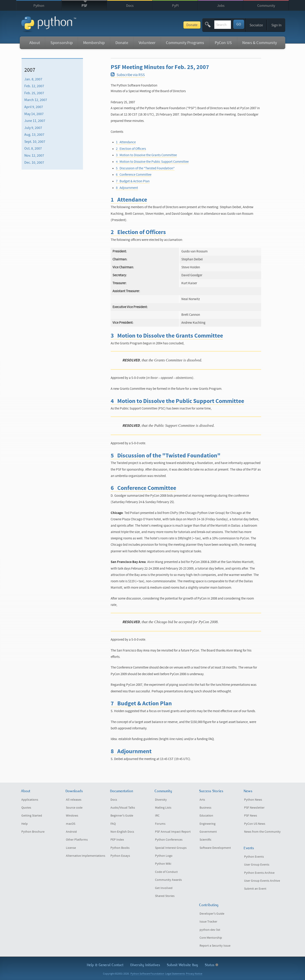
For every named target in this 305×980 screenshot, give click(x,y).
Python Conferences (169, 840)
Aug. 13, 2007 (34, 135)
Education (206, 816)
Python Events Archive (259, 873)
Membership (94, 43)
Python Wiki (163, 864)
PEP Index (117, 840)
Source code (74, 808)
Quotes (26, 808)
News (248, 791)
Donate (158, 25)
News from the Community (262, 832)
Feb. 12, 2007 (34, 86)
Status (211, 965)
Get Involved (164, 888)
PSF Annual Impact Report (173, 832)
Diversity (161, 800)
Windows (72, 816)
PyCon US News (255, 824)
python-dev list (210, 930)
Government (208, 832)
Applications (30, 800)
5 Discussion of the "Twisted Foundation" (145, 168)
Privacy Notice (194, 974)
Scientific (205, 840)
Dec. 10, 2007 (34, 162)
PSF (84, 6)
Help (25, 824)
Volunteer (147, 43)
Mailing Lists (163, 808)
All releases (74, 800)
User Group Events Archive (262, 881)
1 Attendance (126, 142)
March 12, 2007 (36, 100)
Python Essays (120, 856)
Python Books (120, 848)
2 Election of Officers (131, 149)
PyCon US (223, 43)
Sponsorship (62, 43)
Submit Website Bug (182, 965)
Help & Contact (105, 965)
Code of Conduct (166, 872)
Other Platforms (77, 840)
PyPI (175, 6)
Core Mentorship (211, 938)
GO (239, 24)
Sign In (276, 25)
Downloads (74, 791)
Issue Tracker (208, 922)
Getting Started (32, 816)
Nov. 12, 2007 (34, 156)
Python (39, 6)
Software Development (215, 848)
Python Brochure (33, 832)
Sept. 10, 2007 (35, 142)
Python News (253, 800)
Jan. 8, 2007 (33, 79)
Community (266, 6)
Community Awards (168, 880)
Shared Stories (165, 896)
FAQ (113, 824)
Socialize (256, 25)
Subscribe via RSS (128, 75)
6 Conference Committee (134, 175)
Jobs (221, 6)
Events (249, 848)
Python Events (254, 857)
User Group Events (257, 865)
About (35, 43)
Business (205, 808)
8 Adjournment (127, 188)
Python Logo (164, 856)
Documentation (121, 791)
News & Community (260, 43)
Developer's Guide (212, 914)
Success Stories (211, 791)
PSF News (251, 816)
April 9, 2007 (34, 107)
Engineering (207, 824)
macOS (71, 824)
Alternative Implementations (86, 856)
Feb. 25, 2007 (34, 93)
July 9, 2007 (33, 128)
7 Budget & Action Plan (133, 181)
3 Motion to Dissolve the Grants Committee (146, 155)
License (71, 848)
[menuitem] (52, 79)
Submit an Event (255, 889)
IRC (157, 816)
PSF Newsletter (254, 808)
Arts (202, 800)
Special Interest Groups (171, 848)
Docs (130, 6)
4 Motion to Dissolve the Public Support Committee (152, 162)
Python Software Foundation (147, 974)
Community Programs (185, 43)
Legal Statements (175, 974)
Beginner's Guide (122, 816)
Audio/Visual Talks (123, 808)
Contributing (209, 905)
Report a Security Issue (215, 946)
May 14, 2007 (34, 114)
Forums (160, 824)
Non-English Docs (122, 832)
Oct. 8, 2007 (33, 148)
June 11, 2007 (35, 121)
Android (71, 832)
